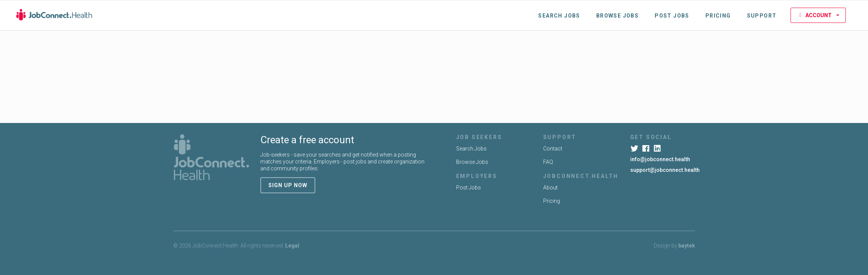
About (550, 188)
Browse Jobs (617, 16)
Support (762, 16)
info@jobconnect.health (660, 159)
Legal (292, 246)
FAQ (548, 162)
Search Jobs (559, 16)
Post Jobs (672, 16)
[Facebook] (647, 149)
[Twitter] (635, 149)
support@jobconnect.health (665, 170)
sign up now (288, 185)
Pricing (718, 16)
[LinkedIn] (658, 149)
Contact (553, 149)
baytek (687, 246)
